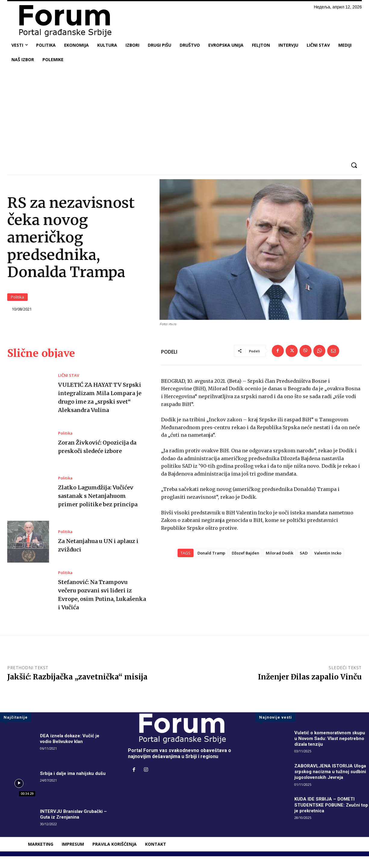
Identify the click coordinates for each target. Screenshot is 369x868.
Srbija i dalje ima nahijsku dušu (74, 785)
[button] (354, 165)
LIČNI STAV (69, 379)
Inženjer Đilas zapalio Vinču (310, 689)
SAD (304, 557)
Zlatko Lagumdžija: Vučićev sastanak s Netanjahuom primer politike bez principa (101, 507)
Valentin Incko (328, 557)
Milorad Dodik (279, 557)
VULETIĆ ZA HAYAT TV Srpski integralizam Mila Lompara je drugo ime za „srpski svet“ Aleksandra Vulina (97, 405)
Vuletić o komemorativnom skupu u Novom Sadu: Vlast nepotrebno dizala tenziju (325, 750)
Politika (17, 300)
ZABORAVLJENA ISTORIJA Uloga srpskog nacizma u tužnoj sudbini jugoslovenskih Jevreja (331, 783)
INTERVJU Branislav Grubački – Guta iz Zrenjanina (75, 826)
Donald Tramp (211, 557)
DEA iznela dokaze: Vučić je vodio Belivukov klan (71, 750)
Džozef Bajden (245, 557)
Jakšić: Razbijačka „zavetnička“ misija (77, 689)
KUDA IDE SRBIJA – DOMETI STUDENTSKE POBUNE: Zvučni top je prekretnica (329, 816)
